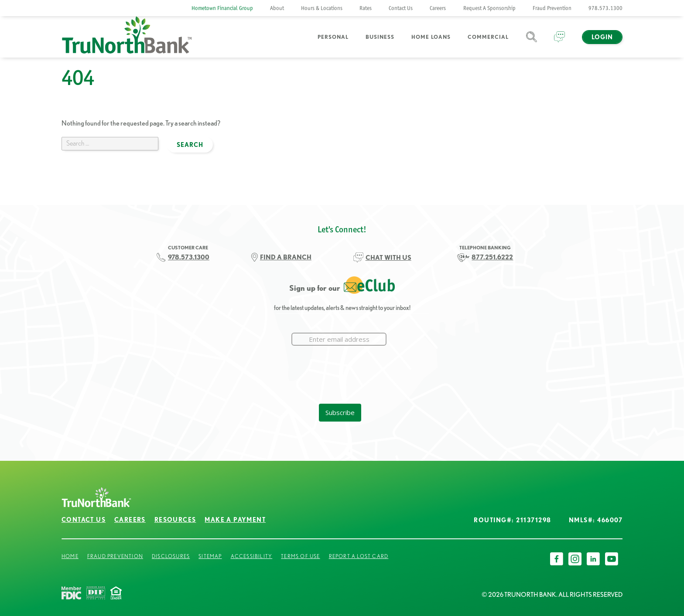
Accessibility (252, 556)
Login (602, 37)
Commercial (488, 37)
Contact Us (401, 8)
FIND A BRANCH (286, 257)
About (277, 8)
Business (380, 37)
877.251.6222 (492, 257)
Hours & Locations (322, 8)
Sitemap (210, 556)
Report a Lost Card (359, 556)
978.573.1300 (605, 8)
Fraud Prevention (552, 8)
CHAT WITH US (388, 257)
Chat (559, 42)
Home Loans (431, 37)
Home (70, 556)
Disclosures (171, 556)
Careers (438, 8)
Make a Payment (235, 520)
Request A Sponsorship (489, 8)
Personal (333, 37)
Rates (366, 8)
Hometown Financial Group (222, 8)
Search (532, 42)
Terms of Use (300, 556)
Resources (175, 520)
